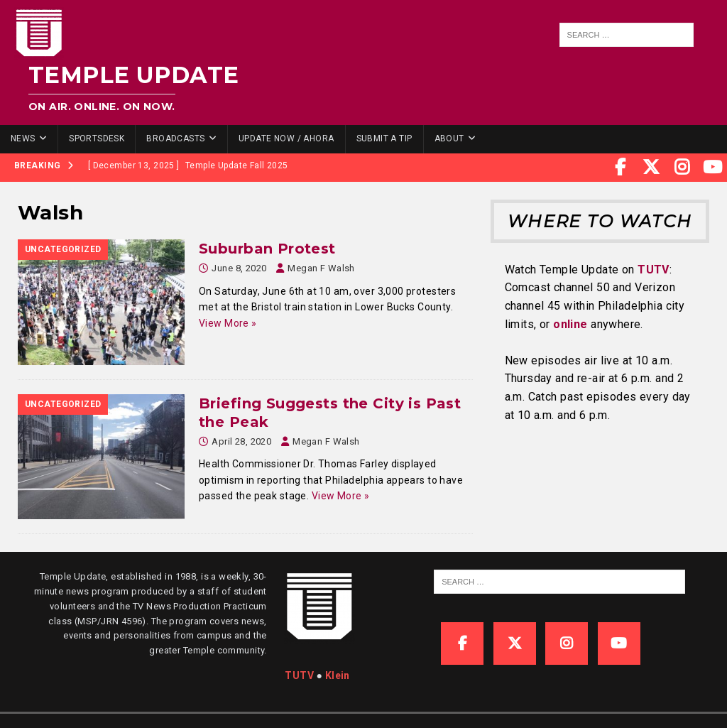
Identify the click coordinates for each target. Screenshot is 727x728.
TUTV (654, 270)
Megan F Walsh (321, 268)
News (23, 138)
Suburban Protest (267, 249)
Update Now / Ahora (286, 138)
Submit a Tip (384, 138)
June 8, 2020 (239, 268)
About (449, 138)
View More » (228, 323)
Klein (338, 675)
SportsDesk (97, 138)
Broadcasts (175, 138)
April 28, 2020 (241, 441)
